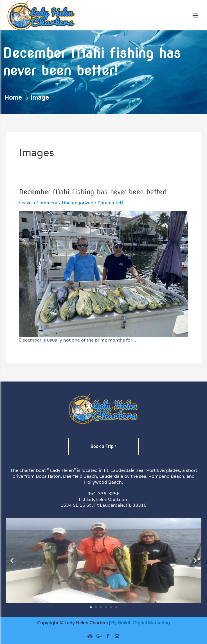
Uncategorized (78, 203)
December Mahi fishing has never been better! (93, 192)
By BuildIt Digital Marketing (140, 623)
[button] (195, 15)
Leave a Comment (38, 203)
